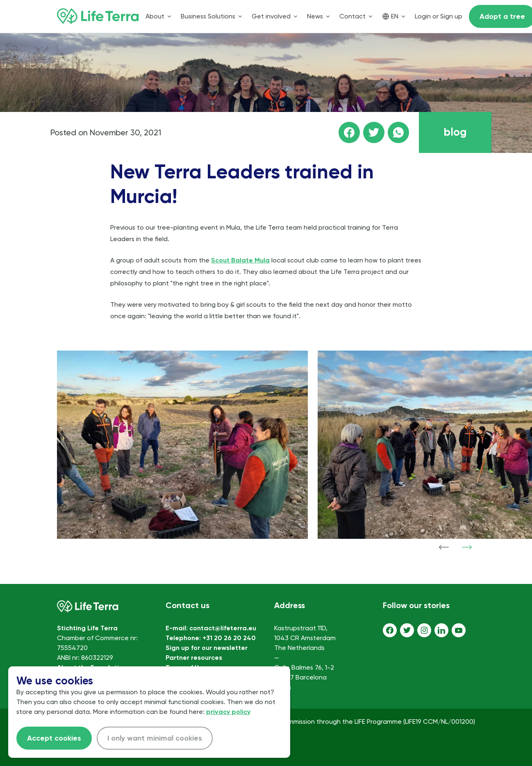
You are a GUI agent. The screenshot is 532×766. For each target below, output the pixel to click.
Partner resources (194, 658)
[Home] (98, 16)
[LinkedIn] (441, 630)
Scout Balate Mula (240, 260)
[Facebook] (390, 630)
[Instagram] (424, 630)
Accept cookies (54, 738)
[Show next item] (467, 547)
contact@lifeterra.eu (223, 628)
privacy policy (228, 712)
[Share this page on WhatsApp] (398, 132)
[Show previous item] (444, 547)
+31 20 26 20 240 (229, 638)
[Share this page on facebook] (349, 132)
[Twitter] (407, 630)
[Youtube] (459, 630)
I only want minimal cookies (155, 738)
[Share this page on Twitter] (374, 132)
